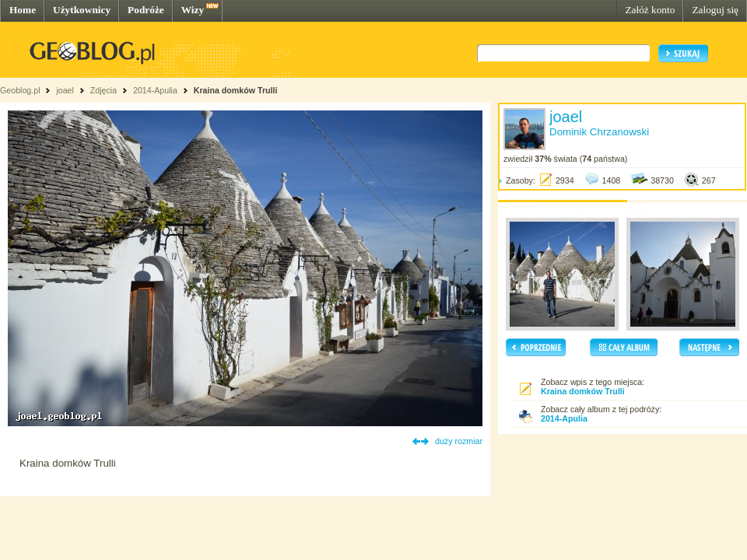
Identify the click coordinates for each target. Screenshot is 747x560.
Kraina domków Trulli (236, 90)
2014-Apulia (155, 90)
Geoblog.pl (20, 90)
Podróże (146, 10)
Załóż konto (650, 10)
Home (23, 10)
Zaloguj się (715, 10)
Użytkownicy (82, 10)
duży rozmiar (459, 441)
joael (65, 90)
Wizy (193, 10)
